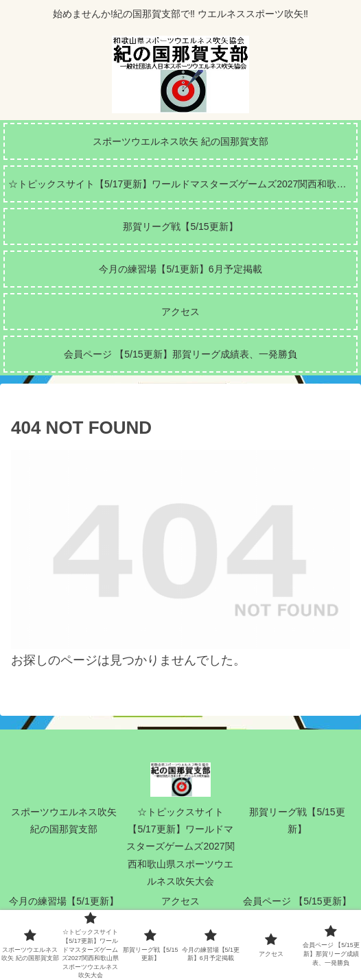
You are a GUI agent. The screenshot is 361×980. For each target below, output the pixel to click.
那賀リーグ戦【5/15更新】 (297, 820)
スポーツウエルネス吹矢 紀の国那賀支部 (64, 820)
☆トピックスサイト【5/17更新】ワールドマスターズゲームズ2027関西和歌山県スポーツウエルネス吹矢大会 (180, 847)
